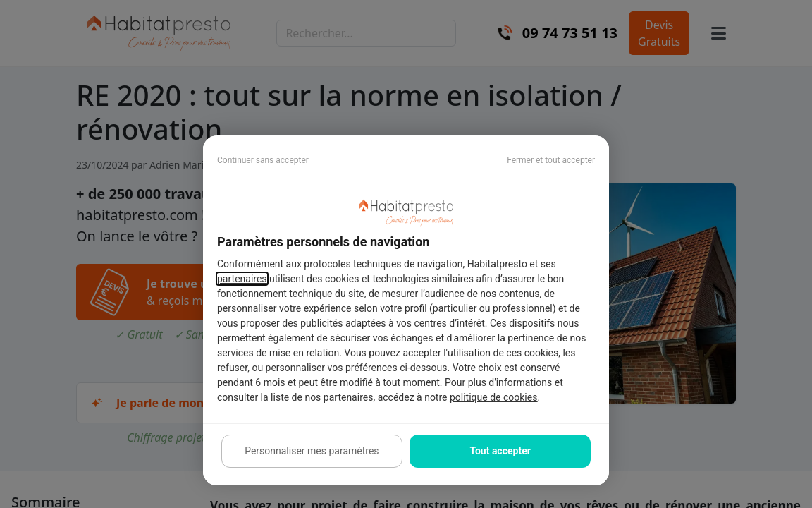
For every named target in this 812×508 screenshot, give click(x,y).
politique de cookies (493, 397)
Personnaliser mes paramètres (312, 451)
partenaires (242, 279)
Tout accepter (500, 451)
